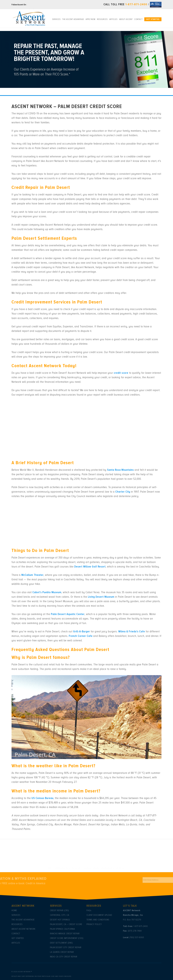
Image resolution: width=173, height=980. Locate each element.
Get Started (153, 19)
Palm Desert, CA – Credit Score (66, 924)
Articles (113, 19)
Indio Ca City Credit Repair (64, 957)
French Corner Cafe (81, 636)
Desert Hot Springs (60, 920)
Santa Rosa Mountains (120, 470)
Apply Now (90, 19)
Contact (138, 19)
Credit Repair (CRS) (59, 910)
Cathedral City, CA (60, 915)
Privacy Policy (94, 924)
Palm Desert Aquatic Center (68, 614)
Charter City (123, 492)
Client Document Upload (99, 915)
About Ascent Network (23, 929)
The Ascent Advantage (73, 19)
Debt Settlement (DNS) (61, 943)
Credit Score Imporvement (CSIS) (67, 938)
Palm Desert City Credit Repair (66, 947)
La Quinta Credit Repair (62, 952)
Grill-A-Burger (82, 632)
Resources (102, 19)
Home (14, 910)
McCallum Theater (32, 575)
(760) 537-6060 (137, 937)
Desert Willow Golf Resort (90, 567)
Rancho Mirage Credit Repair (65, 933)
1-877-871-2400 (136, 4)
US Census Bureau (42, 798)
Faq (88, 910)
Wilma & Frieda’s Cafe (132, 632)
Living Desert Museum (101, 597)
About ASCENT (126, 19)
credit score (121, 373)
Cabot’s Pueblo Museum (47, 592)
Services (56, 19)
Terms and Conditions (98, 920)
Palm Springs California (62, 929)
